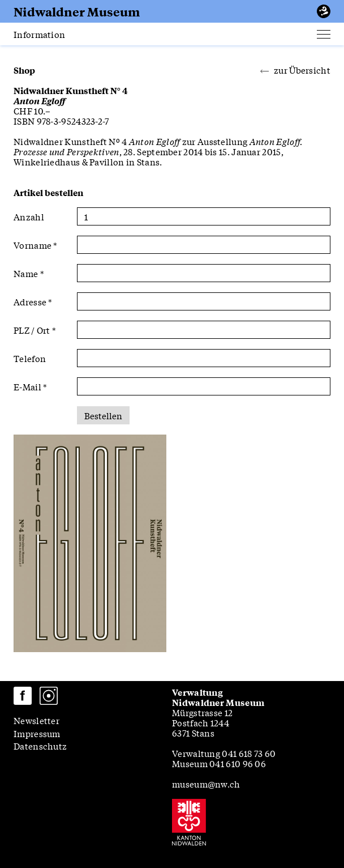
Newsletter (36, 720)
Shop (24, 70)
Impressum (37, 733)
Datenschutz (40, 746)
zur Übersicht (295, 70)
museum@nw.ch (206, 784)
